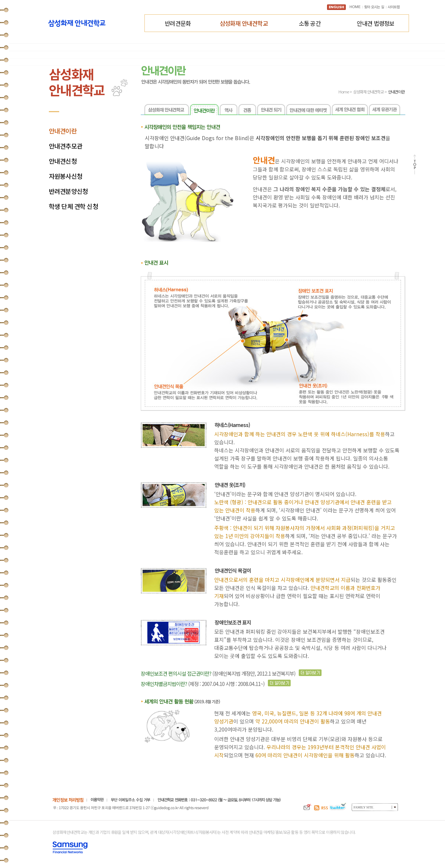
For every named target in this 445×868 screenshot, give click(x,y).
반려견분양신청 (68, 191)
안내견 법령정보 (376, 23)
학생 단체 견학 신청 (73, 207)
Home (344, 92)
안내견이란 (63, 131)
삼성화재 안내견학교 (244, 23)
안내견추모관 (66, 146)
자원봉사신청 (66, 176)
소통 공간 (310, 23)
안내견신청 (63, 161)
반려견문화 (178, 23)
